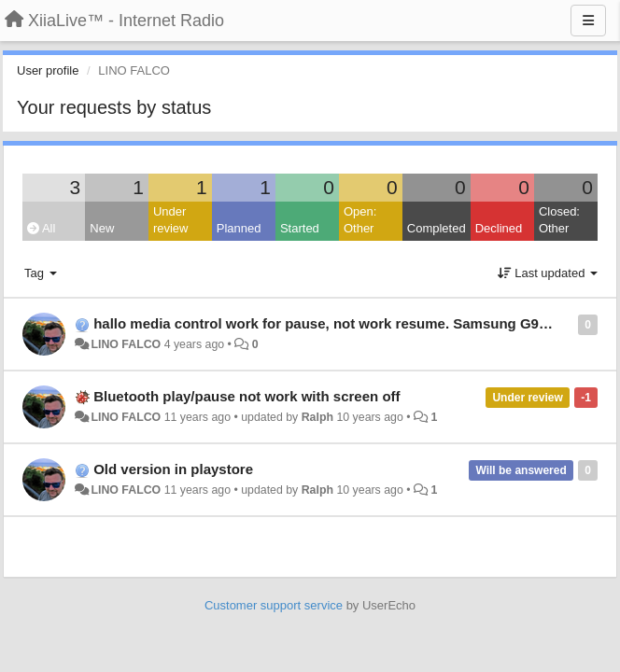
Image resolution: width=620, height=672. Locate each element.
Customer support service (274, 605)
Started (300, 228)
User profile (48, 70)
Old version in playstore (173, 469)
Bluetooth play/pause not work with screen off (247, 396)
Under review (171, 220)
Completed (437, 228)
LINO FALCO (126, 344)
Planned (239, 228)
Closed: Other (559, 220)
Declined (499, 228)
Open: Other (360, 220)
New (102, 228)
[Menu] (588, 21)
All (41, 228)
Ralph (317, 417)
